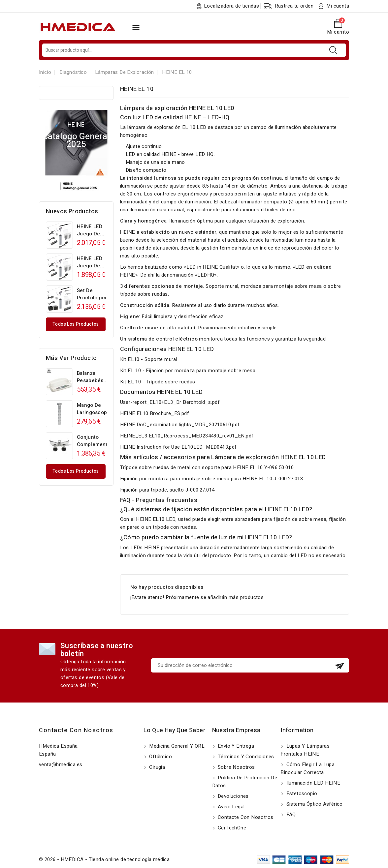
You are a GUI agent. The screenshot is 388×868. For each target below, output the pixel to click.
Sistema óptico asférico (314, 804)
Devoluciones (233, 796)
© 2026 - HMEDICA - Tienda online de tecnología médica (104, 859)
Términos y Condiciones (245, 757)
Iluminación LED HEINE (312, 783)
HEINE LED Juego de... (91, 230)
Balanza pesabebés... (92, 377)
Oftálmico (160, 757)
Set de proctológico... (95, 294)
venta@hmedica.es (61, 764)
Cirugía (156, 767)
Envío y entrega (235, 746)
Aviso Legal (231, 807)
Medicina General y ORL (176, 746)
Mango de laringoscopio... (96, 409)
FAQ (290, 815)
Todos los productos (76, 324)
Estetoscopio (301, 793)
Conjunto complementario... (99, 441)
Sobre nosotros (236, 767)
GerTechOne (231, 828)
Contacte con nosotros (76, 730)
